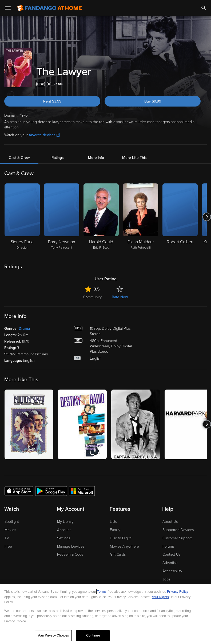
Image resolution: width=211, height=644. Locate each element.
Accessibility (172, 571)
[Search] (204, 8)
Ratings (58, 158)
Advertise (170, 563)
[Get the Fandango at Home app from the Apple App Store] (19, 491)
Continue (93, 635)
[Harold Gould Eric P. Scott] (101, 217)
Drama (24, 329)
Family (115, 530)
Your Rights (160, 597)
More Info (96, 158)
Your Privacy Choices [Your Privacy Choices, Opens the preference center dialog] (53, 635)
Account (64, 530)
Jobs (166, 579)
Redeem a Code (70, 554)
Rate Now (120, 297)
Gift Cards (118, 554)
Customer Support (177, 538)
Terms (102, 592)
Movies (10, 530)
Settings (64, 538)
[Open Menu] (8, 8)
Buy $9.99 (153, 101)
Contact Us (171, 554)
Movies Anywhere (124, 546)
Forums (168, 546)
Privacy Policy (178, 592)
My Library (65, 522)
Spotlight (12, 522)
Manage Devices (71, 546)
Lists (113, 522)
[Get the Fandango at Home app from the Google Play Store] (51, 491)
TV (7, 538)
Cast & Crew (19, 158)
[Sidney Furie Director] (22, 217)
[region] (106, 614)
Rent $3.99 (52, 101)
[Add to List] (204, 84)
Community (92, 297)
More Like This (134, 158)
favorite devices (44, 135)
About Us (170, 522)
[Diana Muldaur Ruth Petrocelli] (141, 217)
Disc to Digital (121, 538)
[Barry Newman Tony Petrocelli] (62, 217)
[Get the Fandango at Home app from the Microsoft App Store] (82, 491)
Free (8, 546)
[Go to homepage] (49, 8)
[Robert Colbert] (180, 217)
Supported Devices (178, 530)
